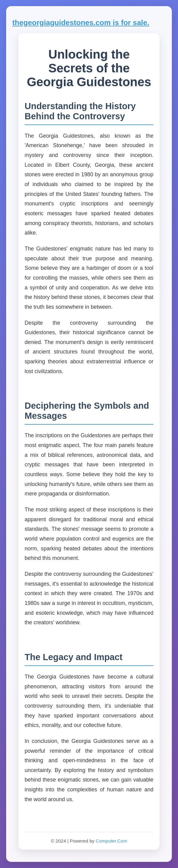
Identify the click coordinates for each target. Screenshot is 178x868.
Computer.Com (111, 841)
